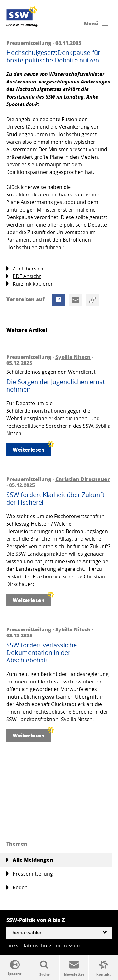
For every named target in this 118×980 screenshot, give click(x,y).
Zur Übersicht (26, 269)
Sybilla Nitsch (73, 357)
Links (12, 945)
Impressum (68, 945)
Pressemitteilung (30, 874)
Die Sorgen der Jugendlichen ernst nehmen (56, 386)
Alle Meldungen (30, 860)
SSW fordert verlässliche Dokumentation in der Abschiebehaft (42, 653)
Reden (17, 888)
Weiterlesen (32, 448)
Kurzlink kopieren (30, 284)
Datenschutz (36, 945)
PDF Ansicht (24, 276)
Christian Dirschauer (83, 479)
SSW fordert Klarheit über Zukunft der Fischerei (55, 499)
